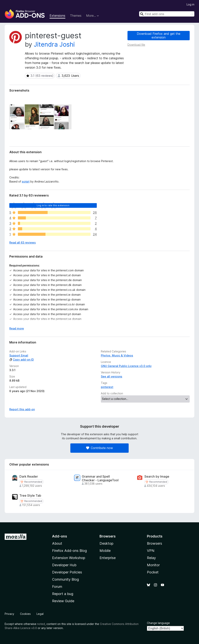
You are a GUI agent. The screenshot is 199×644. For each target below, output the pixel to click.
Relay (151, 558)
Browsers (154, 543)
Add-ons (60, 536)
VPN (151, 551)
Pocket (153, 572)
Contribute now (99, 448)
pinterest (107, 387)
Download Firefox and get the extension (159, 35)
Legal (40, 614)
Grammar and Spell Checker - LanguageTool (100, 478)
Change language (158, 623)
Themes (76, 16)
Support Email (19, 355)
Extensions (57, 16)
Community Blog (65, 579)
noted (41, 624)
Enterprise (108, 558)
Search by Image (157, 477)
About (57, 543)
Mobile (105, 551)
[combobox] (167, 14)
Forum (57, 587)
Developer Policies (67, 572)
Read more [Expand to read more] (17, 328)
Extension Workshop (69, 558)
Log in (190, 4)
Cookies (25, 614)
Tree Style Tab (30, 496)
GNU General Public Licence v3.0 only (126, 366)
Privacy (9, 614)
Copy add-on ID (22, 360)
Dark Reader (29, 477)
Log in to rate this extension (53, 205)
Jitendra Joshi (54, 44)
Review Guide (63, 601)
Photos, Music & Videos (117, 355)
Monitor (153, 565)
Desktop (106, 543)
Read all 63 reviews (23, 242)
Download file (136, 45)
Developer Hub (64, 565)
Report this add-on (22, 409)
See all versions (112, 376)
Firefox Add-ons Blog (69, 551)
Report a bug (63, 594)
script (26, 181)
